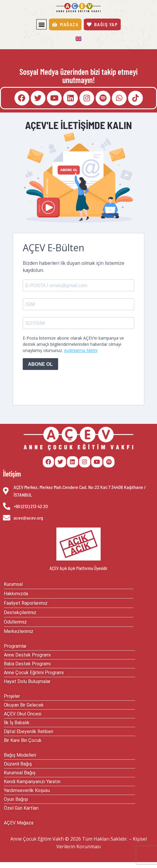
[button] (41, 24)
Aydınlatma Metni (81, 350)
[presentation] (68, 386)
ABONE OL (40, 364)
